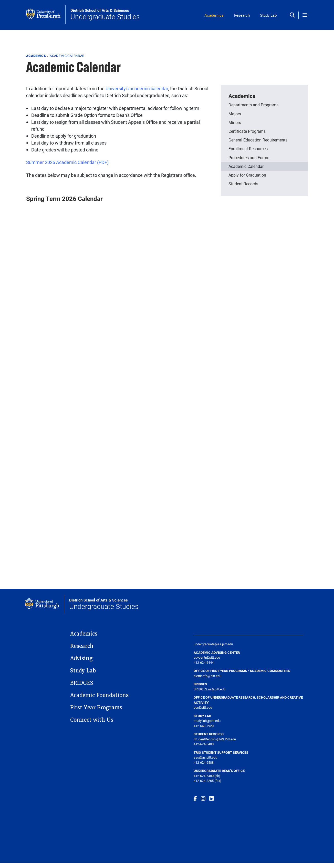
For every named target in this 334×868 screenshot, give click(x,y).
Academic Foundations (99, 695)
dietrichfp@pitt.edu (207, 676)
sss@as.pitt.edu (205, 757)
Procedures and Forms (249, 157)
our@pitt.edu (203, 707)
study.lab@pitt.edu (207, 721)
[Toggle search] (293, 15)
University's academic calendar (137, 88)
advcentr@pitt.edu (207, 657)
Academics (214, 15)
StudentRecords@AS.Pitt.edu (215, 739)
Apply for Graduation (247, 175)
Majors (235, 114)
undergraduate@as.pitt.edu (213, 644)
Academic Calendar (246, 166)
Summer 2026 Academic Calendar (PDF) (67, 162)
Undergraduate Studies (105, 15)
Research (242, 15)
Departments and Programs (253, 105)
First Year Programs (96, 708)
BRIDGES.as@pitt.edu (210, 689)
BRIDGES (82, 683)
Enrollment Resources (248, 149)
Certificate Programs (247, 131)
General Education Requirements (258, 140)
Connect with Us (92, 720)
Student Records (243, 184)
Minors (235, 122)
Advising (81, 658)
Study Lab (268, 15)
